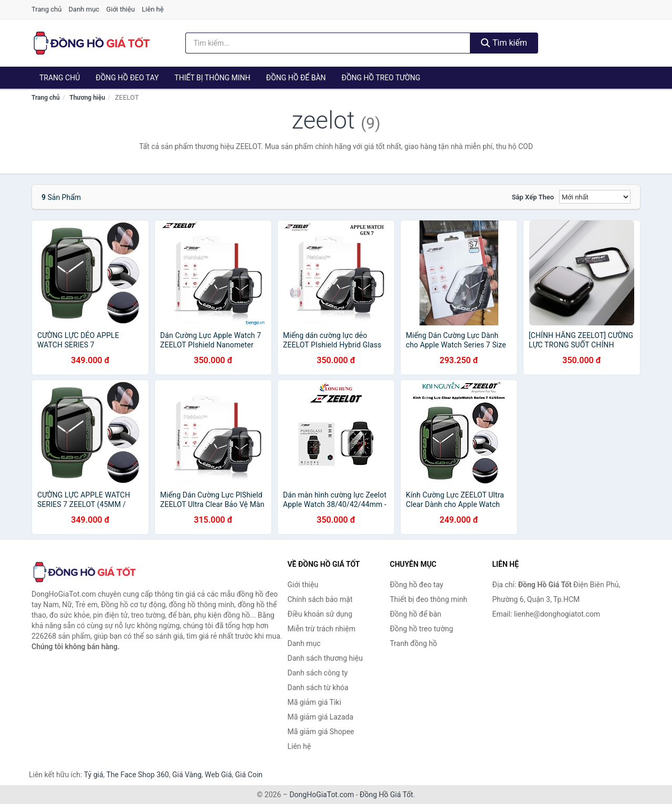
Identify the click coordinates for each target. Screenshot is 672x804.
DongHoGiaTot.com (322, 795)
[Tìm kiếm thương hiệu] (328, 43)
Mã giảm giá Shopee (321, 732)
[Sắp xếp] (595, 197)
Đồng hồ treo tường (381, 78)
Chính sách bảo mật (320, 599)
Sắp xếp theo (533, 197)
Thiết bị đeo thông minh (429, 599)
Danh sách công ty (318, 673)
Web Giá (218, 775)
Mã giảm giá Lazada (321, 717)
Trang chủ (46, 9)
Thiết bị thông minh (212, 78)
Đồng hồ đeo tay (127, 78)
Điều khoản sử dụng (320, 614)
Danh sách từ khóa (318, 687)
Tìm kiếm (504, 43)
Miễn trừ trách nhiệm (322, 629)
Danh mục (84, 9)
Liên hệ (153, 9)
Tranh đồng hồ (414, 643)
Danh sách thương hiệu (325, 658)
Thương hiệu (87, 98)
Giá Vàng (187, 775)
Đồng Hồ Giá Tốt (386, 795)
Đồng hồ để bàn (296, 78)
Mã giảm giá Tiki (314, 702)
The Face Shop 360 (137, 775)
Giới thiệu (120, 9)
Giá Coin (249, 775)
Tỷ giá (94, 775)
